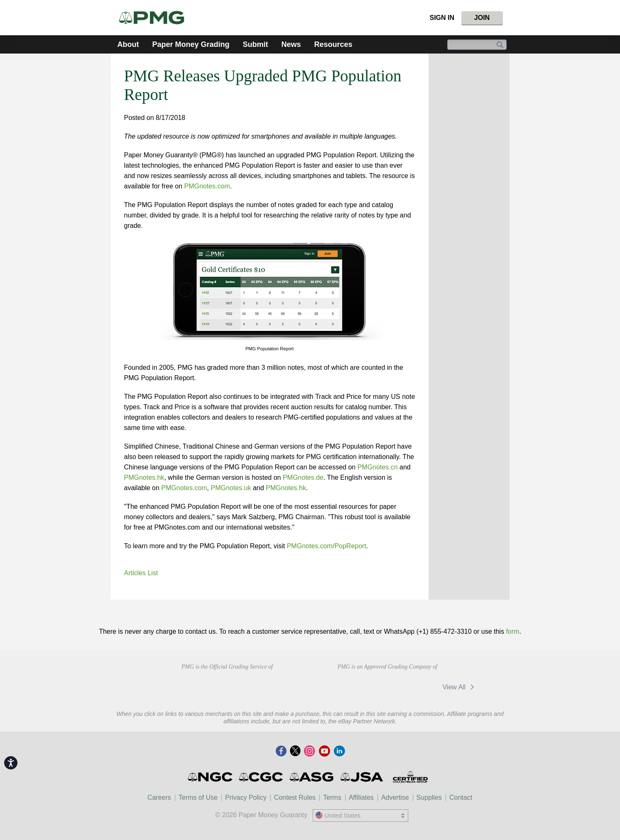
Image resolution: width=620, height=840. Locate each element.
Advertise (395, 797)
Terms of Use (198, 797)
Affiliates (361, 797)
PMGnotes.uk (231, 488)
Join (482, 18)
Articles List (141, 573)
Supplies (429, 797)
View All (459, 687)
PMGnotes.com (207, 186)
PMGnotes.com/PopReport (327, 546)
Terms (332, 797)
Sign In (442, 18)
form (512, 631)
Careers (159, 797)
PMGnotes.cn (378, 467)
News (291, 44)
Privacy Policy (246, 797)
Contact (461, 797)
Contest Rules (295, 797)
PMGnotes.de (303, 477)
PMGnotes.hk (144, 477)
